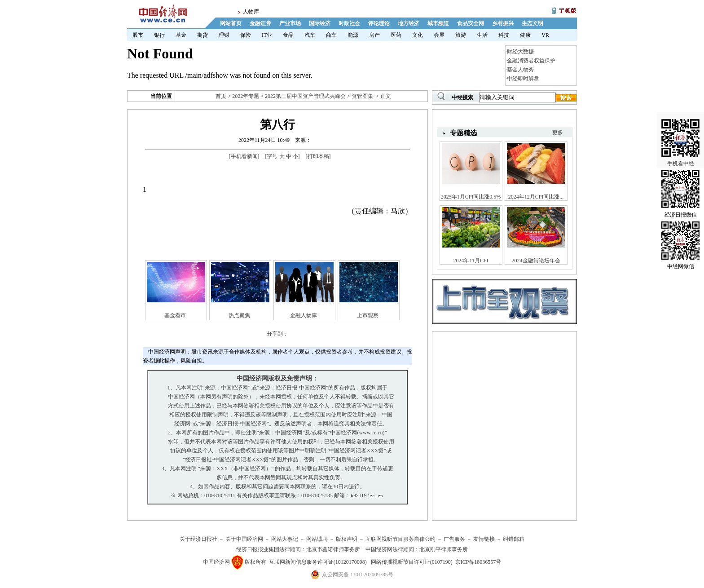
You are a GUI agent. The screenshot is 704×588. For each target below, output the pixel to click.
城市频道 (438, 23)
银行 (159, 35)
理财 (224, 35)
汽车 (310, 35)
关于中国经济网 (244, 539)
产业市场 (290, 23)
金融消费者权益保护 (531, 61)
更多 (558, 133)
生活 (482, 35)
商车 (331, 35)
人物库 (251, 12)
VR (545, 35)
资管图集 (362, 96)
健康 (525, 35)
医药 (396, 35)
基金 (181, 35)
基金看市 (175, 315)
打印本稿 (318, 156)
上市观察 (368, 315)
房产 (374, 35)
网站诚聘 (317, 539)
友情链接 (484, 539)
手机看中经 (680, 135)
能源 (353, 35)
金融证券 (260, 23)
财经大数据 (520, 52)
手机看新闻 (244, 156)
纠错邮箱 (514, 539)
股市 (138, 35)
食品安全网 (471, 23)
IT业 (267, 35)
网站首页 (231, 23)
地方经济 (409, 23)
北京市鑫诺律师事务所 (333, 549)
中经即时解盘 (523, 79)
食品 (288, 35)
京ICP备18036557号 (478, 562)
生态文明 (532, 23)
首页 (221, 96)
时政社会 (349, 23)
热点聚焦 (239, 315)
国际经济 (320, 23)
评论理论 (379, 23)
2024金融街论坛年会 (536, 261)
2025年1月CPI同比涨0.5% (471, 197)
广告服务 (454, 539)
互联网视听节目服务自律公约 (400, 539)
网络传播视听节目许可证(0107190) (412, 562)
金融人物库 (304, 315)
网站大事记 (285, 539)
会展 (439, 35)
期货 (202, 35)
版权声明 (347, 539)
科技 (504, 35)
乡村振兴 (503, 23)
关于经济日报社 (198, 539)
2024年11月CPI (471, 261)
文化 (418, 35)
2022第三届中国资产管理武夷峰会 (305, 96)
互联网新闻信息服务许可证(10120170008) (318, 562)
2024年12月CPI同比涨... (536, 197)
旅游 (461, 35)
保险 (246, 35)
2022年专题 (246, 96)
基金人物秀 (520, 70)
